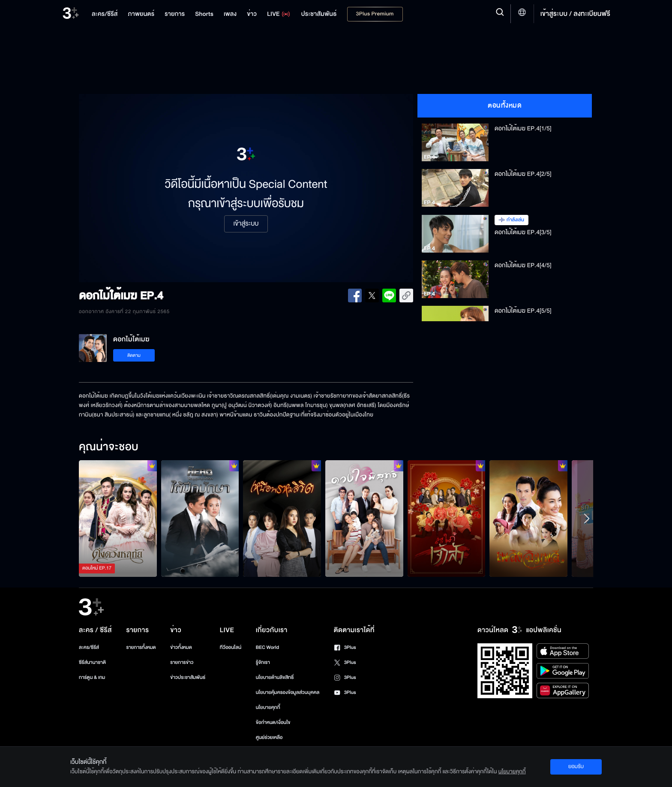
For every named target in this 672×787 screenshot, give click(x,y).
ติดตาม (134, 355)
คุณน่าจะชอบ (109, 447)
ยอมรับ (576, 766)
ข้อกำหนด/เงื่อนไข (273, 722)
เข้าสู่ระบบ (246, 224)
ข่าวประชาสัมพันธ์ (188, 677)
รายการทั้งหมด (141, 647)
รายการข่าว (182, 662)
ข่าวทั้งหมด (181, 647)
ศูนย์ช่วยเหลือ (269, 737)
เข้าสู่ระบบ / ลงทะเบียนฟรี (575, 14)
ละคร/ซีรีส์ (89, 647)
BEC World (267, 647)
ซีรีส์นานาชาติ (92, 662)
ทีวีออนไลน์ (231, 647)
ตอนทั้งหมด (505, 106)
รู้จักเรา (263, 662)
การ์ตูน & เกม (92, 677)
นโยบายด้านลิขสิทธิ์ (275, 677)
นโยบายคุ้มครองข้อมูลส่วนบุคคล (288, 692)
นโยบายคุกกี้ (268, 707)
